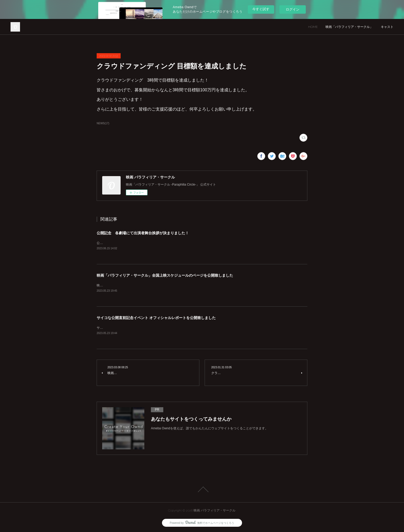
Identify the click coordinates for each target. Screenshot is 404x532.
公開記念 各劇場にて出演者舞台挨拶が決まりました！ (143, 233)
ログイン (293, 9)
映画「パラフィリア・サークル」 (349, 27)
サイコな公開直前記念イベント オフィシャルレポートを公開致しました (156, 318)
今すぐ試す (261, 9)
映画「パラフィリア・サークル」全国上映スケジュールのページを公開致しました (165, 275)
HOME (313, 27)
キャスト (387, 27)
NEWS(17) (103, 123)
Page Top (202, 489)
